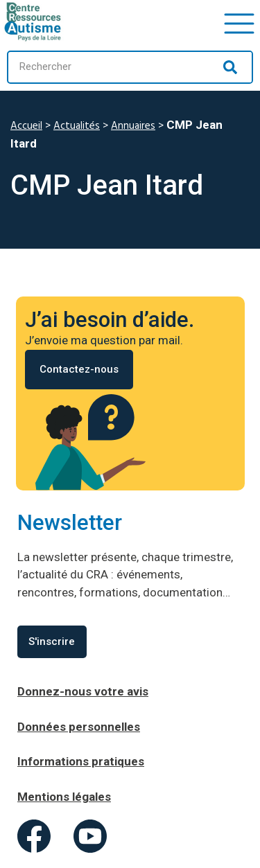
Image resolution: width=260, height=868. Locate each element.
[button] (239, 22)
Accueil (26, 126)
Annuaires (133, 126)
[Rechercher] (230, 67)
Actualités (77, 126)
